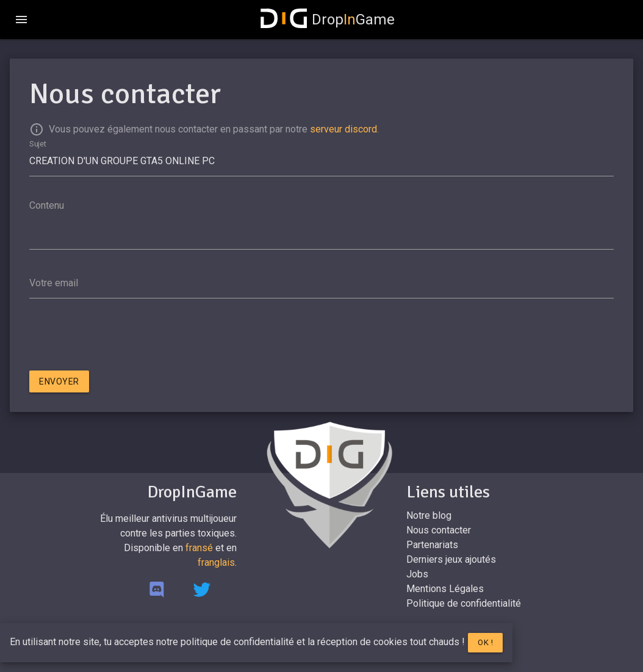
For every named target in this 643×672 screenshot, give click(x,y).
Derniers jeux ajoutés (451, 559)
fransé (199, 548)
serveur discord (343, 129)
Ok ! (485, 642)
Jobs (417, 574)
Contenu (47, 205)
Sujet (38, 144)
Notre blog (429, 515)
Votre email (54, 283)
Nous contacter (439, 530)
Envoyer (59, 381)
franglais (216, 562)
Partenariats (432, 545)
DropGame (328, 20)
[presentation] (122, 337)
